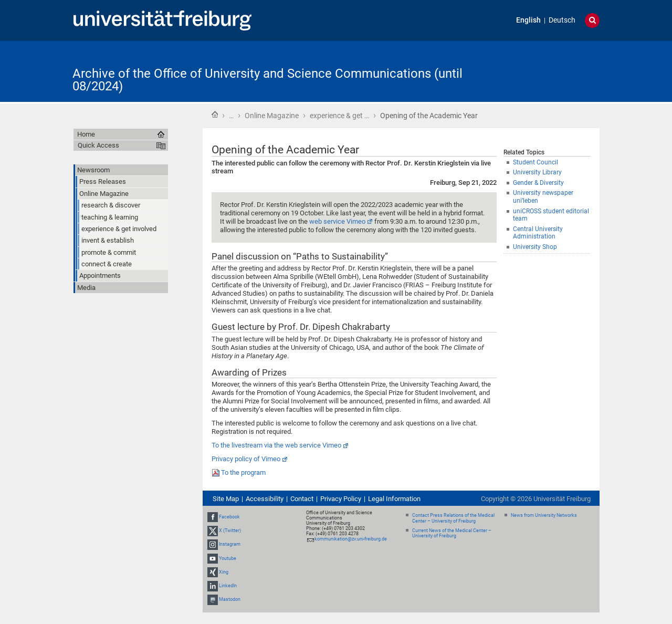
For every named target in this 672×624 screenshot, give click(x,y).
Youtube (228, 558)
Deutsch (562, 20)
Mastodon (230, 599)
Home (215, 115)
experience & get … (339, 116)
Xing (224, 572)
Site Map (226, 499)
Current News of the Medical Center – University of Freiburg (452, 533)
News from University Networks (544, 515)
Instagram (230, 545)
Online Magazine (272, 116)
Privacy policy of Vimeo (246, 459)
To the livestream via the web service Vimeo (276, 445)
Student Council (535, 162)
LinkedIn (228, 586)
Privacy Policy (341, 499)
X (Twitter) (230, 531)
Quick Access (98, 145)
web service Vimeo (337, 221)
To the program (243, 472)
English (528, 20)
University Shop (535, 247)
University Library (537, 172)
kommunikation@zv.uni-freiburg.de (351, 539)
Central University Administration (538, 233)
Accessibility (265, 499)
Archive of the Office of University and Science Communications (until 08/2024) (267, 80)
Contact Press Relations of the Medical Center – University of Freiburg (453, 518)
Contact (302, 499)
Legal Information (394, 499)
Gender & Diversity (538, 183)
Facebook (229, 517)
